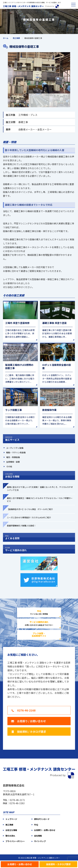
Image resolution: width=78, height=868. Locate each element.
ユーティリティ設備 (15, 448)
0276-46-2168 (26, 710)
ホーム (6, 38)
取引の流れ (10, 836)
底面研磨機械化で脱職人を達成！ (21, 526)
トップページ (11, 819)
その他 (9, 466)
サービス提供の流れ (39, 549)
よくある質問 (39, 537)
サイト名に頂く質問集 (39, 612)
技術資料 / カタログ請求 (32, 732)
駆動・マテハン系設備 (16, 452)
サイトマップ (40, 841)
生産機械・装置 (13, 462)
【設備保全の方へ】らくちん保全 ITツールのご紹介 (30, 509)
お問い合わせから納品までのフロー (39, 623)
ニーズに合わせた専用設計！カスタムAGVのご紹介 (29, 517)
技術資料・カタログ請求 (58, 864)
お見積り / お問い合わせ (32, 721)
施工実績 (16, 38)
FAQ (36, 825)
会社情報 (38, 836)
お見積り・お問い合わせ (20, 864)
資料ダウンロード (42, 819)
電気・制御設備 (13, 457)
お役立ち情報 (39, 475)
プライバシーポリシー (15, 841)
